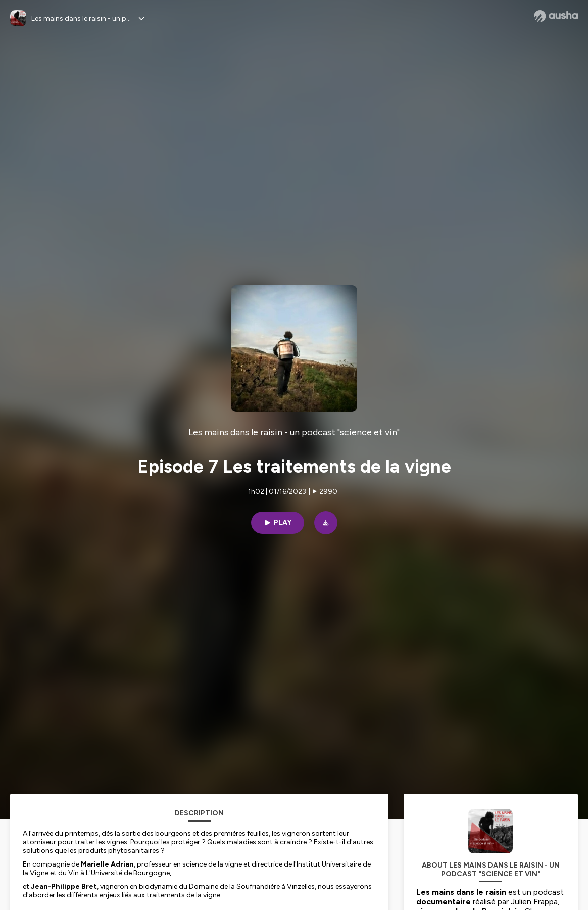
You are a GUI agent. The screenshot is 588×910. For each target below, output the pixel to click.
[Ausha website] (556, 16)
